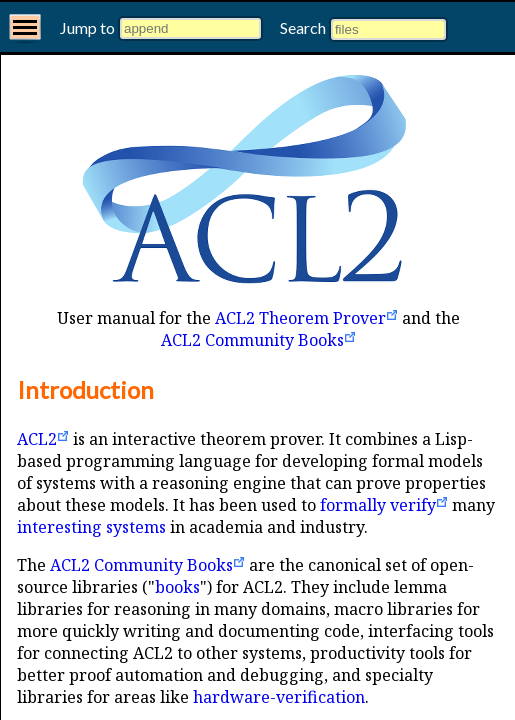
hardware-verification (279, 697)
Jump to (89, 27)
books (177, 587)
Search (304, 27)
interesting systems (91, 527)
